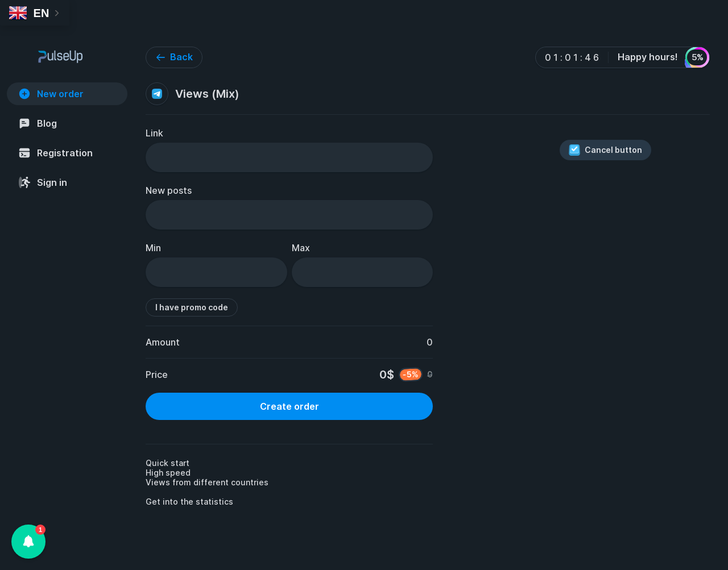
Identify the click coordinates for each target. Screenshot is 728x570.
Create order (289, 406)
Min (153, 248)
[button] (28, 542)
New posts (169, 190)
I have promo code (192, 307)
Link (154, 133)
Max (301, 248)
